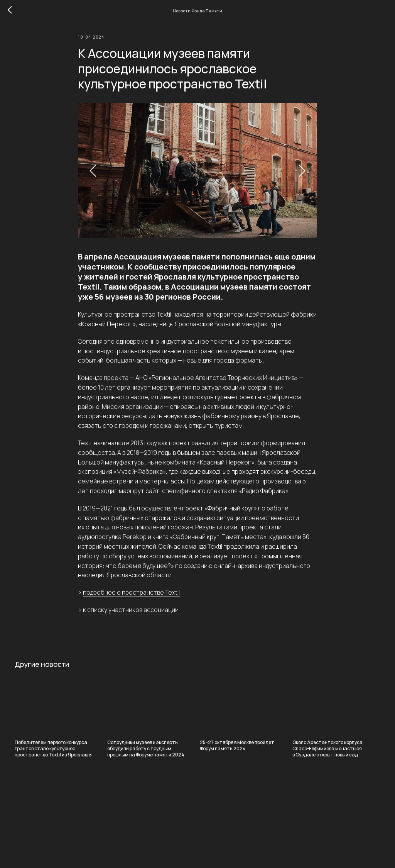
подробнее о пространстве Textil (131, 596)
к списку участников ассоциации (131, 613)
